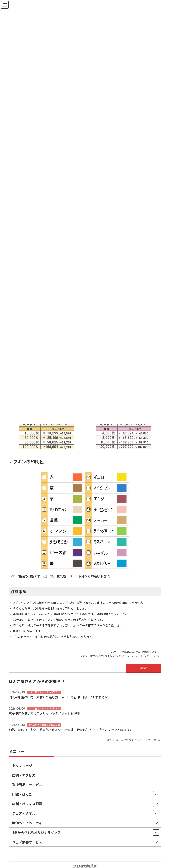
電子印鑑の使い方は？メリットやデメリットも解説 (44, 713)
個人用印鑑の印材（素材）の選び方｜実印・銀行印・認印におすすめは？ (60, 697)
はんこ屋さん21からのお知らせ (44, 692)
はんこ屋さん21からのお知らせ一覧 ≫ (133, 740)
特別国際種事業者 (85, 866)
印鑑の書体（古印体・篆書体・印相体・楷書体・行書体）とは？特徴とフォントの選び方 (71, 730)
